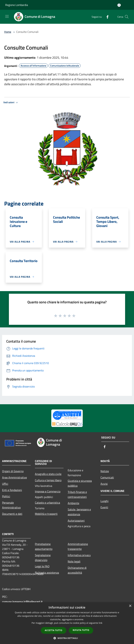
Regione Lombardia (17, 5)
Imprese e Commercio (48, 491)
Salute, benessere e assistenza (79, 512)
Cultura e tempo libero (48, 480)
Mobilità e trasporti (46, 514)
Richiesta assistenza (47, 573)
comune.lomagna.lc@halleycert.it (22, 602)
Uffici (5, 484)
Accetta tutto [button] (54, 630)
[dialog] (67, 623)
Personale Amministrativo (11, 505)
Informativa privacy (79, 555)
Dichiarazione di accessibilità (77, 570)
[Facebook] (106, 17)
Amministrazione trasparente (78, 546)
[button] (67, 638)
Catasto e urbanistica (47, 503)
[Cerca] (127, 17)
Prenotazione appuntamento (44, 546)
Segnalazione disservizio (43, 558)
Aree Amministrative (14, 477)
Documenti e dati (12, 514)
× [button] (130, 606)
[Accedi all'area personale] (119, 5)
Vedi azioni (11, 103)
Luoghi (105, 501)
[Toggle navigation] (7, 16)
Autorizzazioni (76, 521)
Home (8, 32)
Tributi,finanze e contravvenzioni (77, 494)
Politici (6, 496)
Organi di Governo (13, 471)
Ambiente (73, 503)
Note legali (74, 561)
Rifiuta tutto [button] (81, 630)
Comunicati (107, 477)
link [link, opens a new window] (101, 623)
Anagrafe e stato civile (48, 474)
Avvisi (104, 484)
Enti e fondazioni (12, 490)
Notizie (105, 471)
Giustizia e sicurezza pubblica (80, 483)
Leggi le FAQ (42, 566)
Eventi (104, 507)
